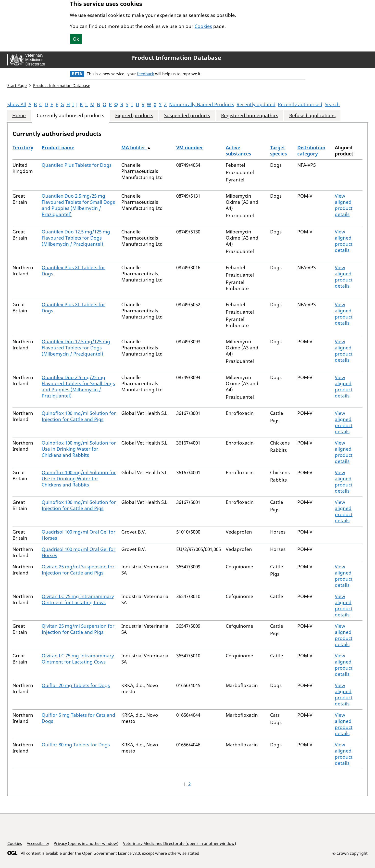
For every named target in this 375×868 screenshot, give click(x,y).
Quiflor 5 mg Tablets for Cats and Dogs (78, 718)
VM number (190, 148)
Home (19, 116)
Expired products (134, 116)
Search (332, 104)
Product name (58, 148)
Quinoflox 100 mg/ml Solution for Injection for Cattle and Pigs (79, 416)
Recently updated (256, 104)
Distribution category (311, 151)
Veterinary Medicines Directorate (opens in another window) (180, 843)
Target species (278, 151)
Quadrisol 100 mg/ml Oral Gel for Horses (79, 535)
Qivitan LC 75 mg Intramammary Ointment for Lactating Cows (78, 599)
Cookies (203, 26)
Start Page (17, 86)
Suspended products (187, 116)
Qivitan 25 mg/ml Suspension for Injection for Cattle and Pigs (78, 570)
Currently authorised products (70, 116)
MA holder (134, 148)
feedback (146, 74)
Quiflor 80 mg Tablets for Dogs (76, 745)
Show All (17, 104)
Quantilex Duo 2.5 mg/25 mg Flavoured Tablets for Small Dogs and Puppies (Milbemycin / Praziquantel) (78, 205)
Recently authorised (300, 104)
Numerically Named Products (202, 104)
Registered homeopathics (250, 116)
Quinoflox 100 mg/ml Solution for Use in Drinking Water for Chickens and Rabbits (79, 449)
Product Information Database (176, 58)
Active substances (238, 151)
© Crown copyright (350, 853)
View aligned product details (344, 205)
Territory (23, 148)
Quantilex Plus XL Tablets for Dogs (73, 271)
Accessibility (38, 843)
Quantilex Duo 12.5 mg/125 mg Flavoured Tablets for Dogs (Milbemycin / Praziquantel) (76, 238)
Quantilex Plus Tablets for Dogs (77, 165)
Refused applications (312, 116)
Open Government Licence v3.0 (111, 853)
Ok (76, 39)
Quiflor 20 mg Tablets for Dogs (76, 685)
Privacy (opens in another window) (86, 843)
